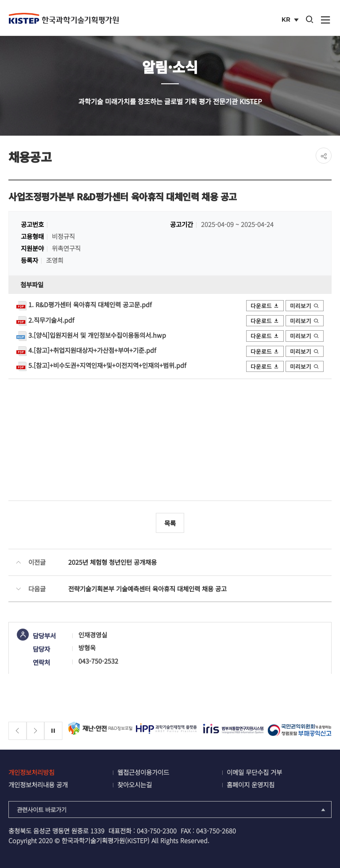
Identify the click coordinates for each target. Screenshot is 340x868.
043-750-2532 (98, 661)
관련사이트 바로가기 (172, 809)
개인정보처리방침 (31, 772)
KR (291, 20)
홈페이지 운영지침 (251, 784)
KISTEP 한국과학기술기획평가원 (64, 18)
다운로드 (265, 306)
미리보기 (305, 306)
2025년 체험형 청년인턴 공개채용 (112, 562)
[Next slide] (36, 731)
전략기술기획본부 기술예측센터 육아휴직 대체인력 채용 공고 (147, 588)
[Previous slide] (17, 731)
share (324, 156)
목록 (170, 523)
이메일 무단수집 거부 (254, 772)
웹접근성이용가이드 (143, 772)
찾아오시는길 (135, 784)
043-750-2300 (157, 831)
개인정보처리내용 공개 (38, 784)
